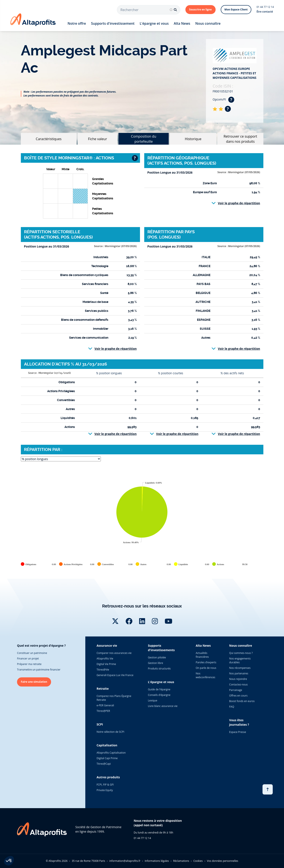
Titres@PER (103, 711)
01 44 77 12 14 (265, 7)
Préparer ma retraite (29, 664)
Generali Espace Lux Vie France (115, 675)
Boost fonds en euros (242, 701)
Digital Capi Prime (107, 758)
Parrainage (236, 690)
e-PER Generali (105, 705)
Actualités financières (202, 655)
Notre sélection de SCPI (110, 732)
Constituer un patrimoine (32, 653)
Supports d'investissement (113, 23)
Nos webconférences (206, 675)
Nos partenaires (239, 673)
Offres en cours (238, 696)
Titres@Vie (103, 670)
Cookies (198, 861)
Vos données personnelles (223, 861)
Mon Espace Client (236, 9)
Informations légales (157, 861)
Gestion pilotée (157, 657)
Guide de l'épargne (159, 689)
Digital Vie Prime (106, 664)
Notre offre (77, 23)
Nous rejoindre (238, 679)
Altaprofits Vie (105, 659)
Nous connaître (208, 23)
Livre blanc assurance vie (163, 706)
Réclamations (181, 861)
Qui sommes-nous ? (241, 653)
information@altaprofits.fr (125, 861)
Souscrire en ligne (200, 9)
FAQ (232, 707)
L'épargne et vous (154, 23)
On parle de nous (206, 668)
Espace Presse (238, 732)
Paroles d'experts (206, 662)
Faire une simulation (34, 682)
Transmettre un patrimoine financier (39, 670)
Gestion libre (155, 663)
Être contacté (265, 12)
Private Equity (105, 790)
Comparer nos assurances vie (114, 653)
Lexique (153, 700)
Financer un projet (28, 659)
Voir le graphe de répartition (239, 203)
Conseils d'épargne (159, 695)
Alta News (182, 23)
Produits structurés (159, 669)
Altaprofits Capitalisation (111, 753)
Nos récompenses (240, 668)
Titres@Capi (104, 764)
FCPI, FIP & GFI (105, 785)
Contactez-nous (238, 684)
